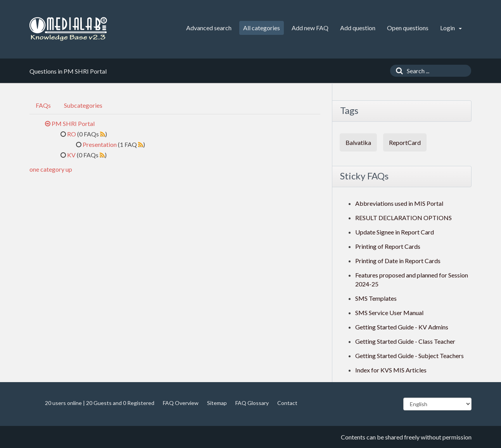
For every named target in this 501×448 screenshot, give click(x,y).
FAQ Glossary (252, 403)
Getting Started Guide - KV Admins (402, 327)
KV (71, 155)
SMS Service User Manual (389, 313)
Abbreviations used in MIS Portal (399, 203)
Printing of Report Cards (388, 246)
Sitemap (217, 403)
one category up (51, 169)
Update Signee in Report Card (395, 232)
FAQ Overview (181, 403)
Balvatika (358, 142)
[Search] (397, 71)
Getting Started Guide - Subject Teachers (409, 356)
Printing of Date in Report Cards (398, 261)
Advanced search (209, 28)
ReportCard (405, 142)
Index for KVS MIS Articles (391, 370)
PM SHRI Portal (73, 123)
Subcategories (83, 105)
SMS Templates (376, 298)
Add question (358, 28)
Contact (287, 403)
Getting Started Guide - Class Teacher (405, 341)
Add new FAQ (310, 28)
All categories (262, 28)
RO (72, 134)
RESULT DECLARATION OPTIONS (403, 218)
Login (451, 28)
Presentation (100, 144)
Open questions (408, 28)
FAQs (43, 105)
